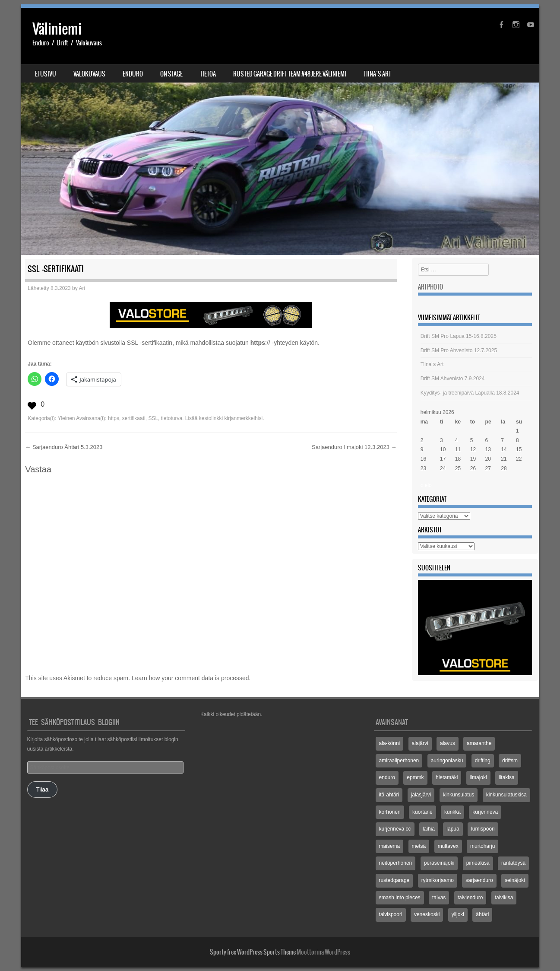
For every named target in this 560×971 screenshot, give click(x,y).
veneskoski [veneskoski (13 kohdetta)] (427, 914)
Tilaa (42, 789)
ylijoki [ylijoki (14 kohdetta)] (458, 914)
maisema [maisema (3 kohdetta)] (390, 846)
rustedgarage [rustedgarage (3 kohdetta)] (394, 880)
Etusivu (46, 74)
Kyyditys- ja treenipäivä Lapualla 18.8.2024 (470, 393)
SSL (153, 418)
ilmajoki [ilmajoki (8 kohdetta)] (478, 777)
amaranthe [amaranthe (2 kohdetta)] (479, 743)
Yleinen (66, 418)
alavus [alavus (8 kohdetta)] (448, 743)
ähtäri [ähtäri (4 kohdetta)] (482, 914)
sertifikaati (134, 418)
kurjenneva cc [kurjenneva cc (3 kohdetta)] (395, 829)
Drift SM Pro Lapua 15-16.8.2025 (459, 336)
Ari (82, 288)
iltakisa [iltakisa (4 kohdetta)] (507, 777)
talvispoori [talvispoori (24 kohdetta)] (391, 914)
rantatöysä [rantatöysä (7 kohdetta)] (513, 863)
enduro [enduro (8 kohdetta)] (387, 777)
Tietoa (208, 74)
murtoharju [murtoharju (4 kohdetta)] (482, 846)
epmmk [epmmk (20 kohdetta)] (415, 777)
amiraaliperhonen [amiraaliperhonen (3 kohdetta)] (399, 761)
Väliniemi (57, 29)
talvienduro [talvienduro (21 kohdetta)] (470, 898)
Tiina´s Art (377, 74)
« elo (426, 485)
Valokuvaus (89, 74)
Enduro (133, 74)
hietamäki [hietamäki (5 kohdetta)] (447, 777)
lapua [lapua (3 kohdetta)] (453, 829)
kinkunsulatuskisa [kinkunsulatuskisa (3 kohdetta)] (506, 795)
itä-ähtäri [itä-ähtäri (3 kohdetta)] (389, 795)
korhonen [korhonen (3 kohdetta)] (390, 812)
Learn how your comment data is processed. (191, 678)
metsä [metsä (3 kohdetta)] (419, 846)
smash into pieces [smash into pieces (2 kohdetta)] (400, 898)
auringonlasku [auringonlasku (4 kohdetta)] (447, 761)
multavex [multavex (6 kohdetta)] (448, 846)
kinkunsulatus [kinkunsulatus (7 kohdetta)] (459, 795)
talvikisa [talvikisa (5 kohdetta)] (504, 898)
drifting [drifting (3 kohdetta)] (483, 761)
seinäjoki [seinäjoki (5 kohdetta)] (515, 880)
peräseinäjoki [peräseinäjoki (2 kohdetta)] (439, 863)
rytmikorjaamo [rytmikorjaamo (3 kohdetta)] (438, 880)
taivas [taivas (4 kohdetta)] (439, 898)
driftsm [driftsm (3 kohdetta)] (510, 761)
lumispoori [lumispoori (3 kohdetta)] (483, 829)
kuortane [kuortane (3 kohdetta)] (422, 812)
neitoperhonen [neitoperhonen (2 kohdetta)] (396, 863)
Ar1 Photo (430, 287)
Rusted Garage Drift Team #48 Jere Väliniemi (290, 74)
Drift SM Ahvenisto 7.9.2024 (453, 379)
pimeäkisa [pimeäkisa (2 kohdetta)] (478, 863)
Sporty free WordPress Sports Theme (253, 952)
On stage (171, 74)
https (114, 418)
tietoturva (172, 418)
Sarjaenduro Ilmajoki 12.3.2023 (354, 447)
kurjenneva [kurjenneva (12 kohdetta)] (485, 812)
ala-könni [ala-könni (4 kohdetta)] (390, 743)
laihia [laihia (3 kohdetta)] (429, 829)
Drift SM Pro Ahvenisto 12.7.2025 (459, 350)
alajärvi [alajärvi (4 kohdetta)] (420, 743)
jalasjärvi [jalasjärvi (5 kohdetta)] (421, 795)
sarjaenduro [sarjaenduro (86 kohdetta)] (479, 880)
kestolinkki (211, 418)
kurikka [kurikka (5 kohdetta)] (452, 812)
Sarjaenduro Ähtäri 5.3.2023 (64, 447)
